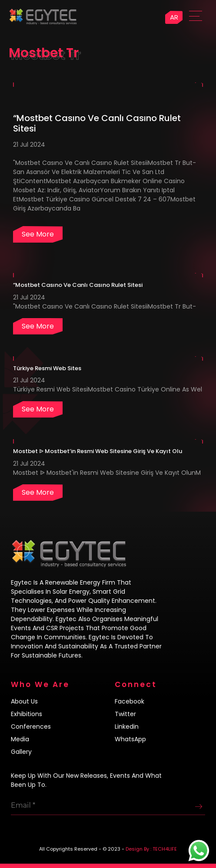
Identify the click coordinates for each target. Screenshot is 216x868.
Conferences (31, 727)
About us (24, 701)
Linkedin (127, 727)
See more (38, 234)
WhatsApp (130, 739)
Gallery (21, 752)
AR (174, 17)
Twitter (125, 714)
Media (20, 739)
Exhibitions (27, 714)
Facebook (130, 701)
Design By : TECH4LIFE (151, 849)
